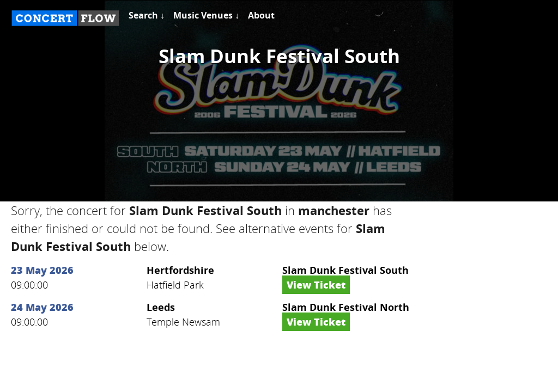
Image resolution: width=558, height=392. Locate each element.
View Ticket (316, 285)
